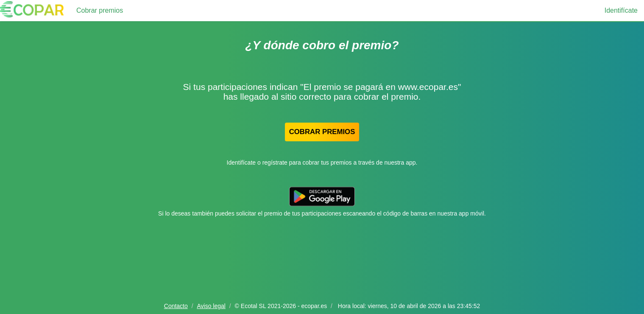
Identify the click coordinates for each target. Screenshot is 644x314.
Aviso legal (211, 306)
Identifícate (621, 10)
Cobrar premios (100, 10)
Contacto (176, 306)
